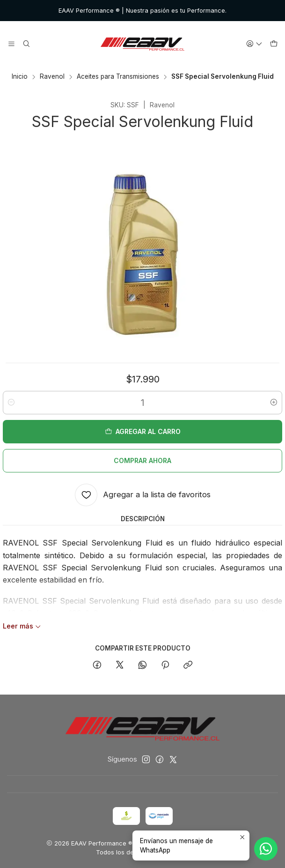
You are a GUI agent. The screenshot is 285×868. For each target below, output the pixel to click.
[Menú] (11, 44)
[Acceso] (254, 44)
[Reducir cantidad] (11, 403)
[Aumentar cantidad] (274, 403)
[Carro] (274, 44)
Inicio (20, 77)
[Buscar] (26, 44)
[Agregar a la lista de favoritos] (143, 495)
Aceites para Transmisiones (118, 77)
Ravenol (52, 77)
